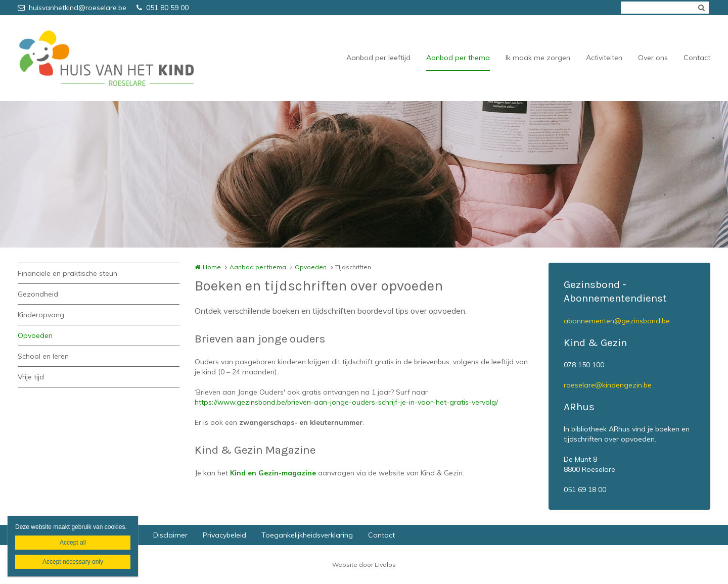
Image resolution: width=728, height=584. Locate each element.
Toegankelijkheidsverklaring (307, 535)
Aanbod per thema (458, 58)
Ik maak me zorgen (538, 58)
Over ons (653, 58)
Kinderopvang (41, 315)
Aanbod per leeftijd (378, 58)
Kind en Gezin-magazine (273, 473)
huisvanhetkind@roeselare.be (72, 8)
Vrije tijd (31, 377)
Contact (697, 58)
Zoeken (701, 8)
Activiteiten (604, 58)
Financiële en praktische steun (67, 273)
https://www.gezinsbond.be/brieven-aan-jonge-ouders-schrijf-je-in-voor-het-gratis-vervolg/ (346, 402)
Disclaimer (170, 535)
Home (212, 267)
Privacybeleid (224, 535)
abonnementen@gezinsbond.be (617, 321)
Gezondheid (38, 294)
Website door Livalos (364, 565)
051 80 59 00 (163, 8)
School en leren (43, 356)
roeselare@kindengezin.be (608, 385)
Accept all (73, 543)
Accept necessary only (73, 562)
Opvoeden (35, 335)
